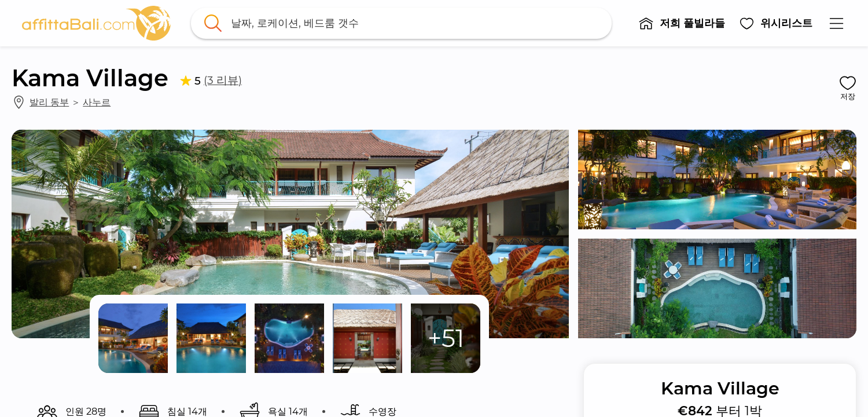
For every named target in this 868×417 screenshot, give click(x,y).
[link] (97, 23)
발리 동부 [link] (49, 102)
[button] (682, 23)
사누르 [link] (97, 102)
